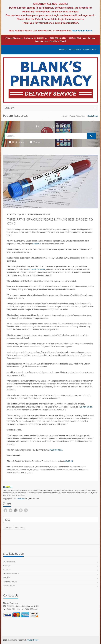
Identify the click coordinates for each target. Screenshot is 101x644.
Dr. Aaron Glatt (86, 407)
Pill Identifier (75, 49)
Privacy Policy (9, 586)
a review (36, 244)
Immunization (20, 527)
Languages (62, 49)
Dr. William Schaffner (37, 269)
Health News (16, 142)
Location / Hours (90, 49)
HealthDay (21, 499)
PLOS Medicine (56, 450)
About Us (7, 566)
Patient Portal (9, 562)
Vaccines (8, 527)
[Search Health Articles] (46, 136)
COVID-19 (69, 461)
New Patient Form (82, 31)
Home (64, 116)
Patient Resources (77, 116)
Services (7, 570)
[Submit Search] (91, 136)
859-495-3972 (45, 31)
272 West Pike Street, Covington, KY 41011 (23, 38)
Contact (7, 578)
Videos (35, 142)
